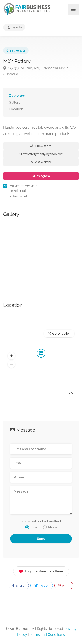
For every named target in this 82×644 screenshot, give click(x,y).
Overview (17, 96)
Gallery (15, 102)
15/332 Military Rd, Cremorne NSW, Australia (36, 71)
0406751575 (41, 146)
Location (16, 109)
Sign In (14, 27)
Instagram (41, 176)
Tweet (41, 585)
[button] (11, 356)
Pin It (63, 585)
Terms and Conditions (47, 635)
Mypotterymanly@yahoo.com (41, 154)
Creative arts (16, 50)
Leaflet (70, 393)
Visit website (41, 162)
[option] (41, 255)
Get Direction (61, 334)
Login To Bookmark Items (41, 571)
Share (18, 585)
